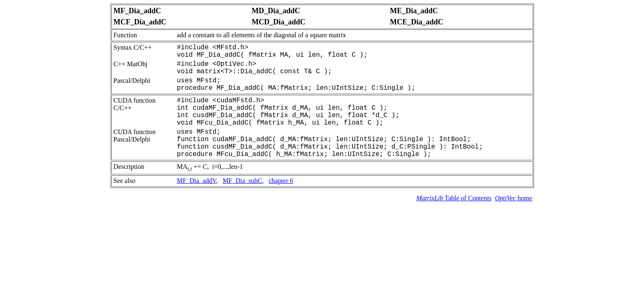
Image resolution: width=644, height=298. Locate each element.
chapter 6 (281, 181)
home (514, 198)
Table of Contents (454, 198)
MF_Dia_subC (242, 181)
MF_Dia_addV (196, 181)
